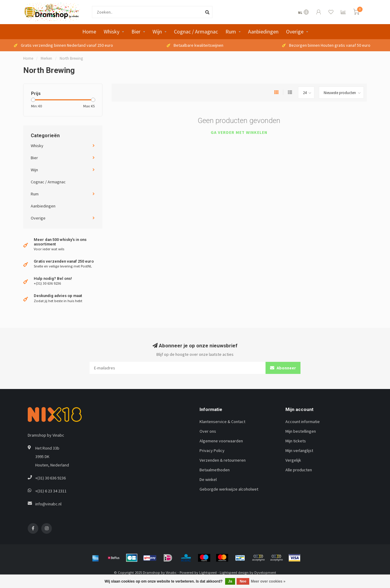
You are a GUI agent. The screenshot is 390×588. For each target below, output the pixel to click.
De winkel (208, 479)
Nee (243, 581)
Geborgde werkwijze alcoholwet (229, 489)
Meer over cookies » (268, 581)
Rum (231, 32)
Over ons (208, 431)
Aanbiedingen (263, 32)
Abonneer (283, 368)
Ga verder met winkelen (239, 132)
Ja (230, 581)
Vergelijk (293, 460)
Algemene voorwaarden (221, 441)
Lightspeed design (234, 572)
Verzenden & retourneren (223, 460)
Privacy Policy (212, 450)
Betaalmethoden (215, 470)
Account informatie (303, 422)
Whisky (112, 32)
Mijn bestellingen (301, 431)
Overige (295, 32)
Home (89, 32)
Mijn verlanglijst (299, 450)
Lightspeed (208, 572)
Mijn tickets (296, 441)
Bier (136, 32)
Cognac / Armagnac (196, 32)
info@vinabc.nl (48, 504)
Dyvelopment (265, 572)
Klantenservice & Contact (222, 422)
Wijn (157, 32)
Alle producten (299, 470)
